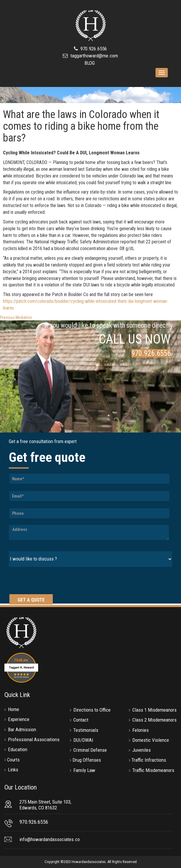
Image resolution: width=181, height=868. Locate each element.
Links (13, 770)
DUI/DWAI (83, 740)
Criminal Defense (90, 750)
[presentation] (53, 581)
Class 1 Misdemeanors (154, 710)
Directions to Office (92, 710)
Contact (81, 720)
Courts (13, 760)
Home (13, 709)
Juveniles (142, 750)
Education (18, 749)
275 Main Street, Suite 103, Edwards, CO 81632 (45, 805)
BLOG (90, 63)
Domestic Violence (151, 740)
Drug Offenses (87, 760)
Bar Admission (22, 729)
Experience (19, 719)
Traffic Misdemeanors (153, 770)
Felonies (141, 730)
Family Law (84, 770)
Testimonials (86, 730)
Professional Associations (34, 739)
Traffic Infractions (149, 760)
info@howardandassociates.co (50, 839)
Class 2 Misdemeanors (154, 720)
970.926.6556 (93, 49)
